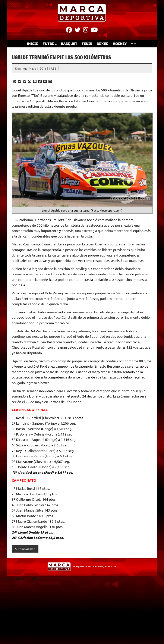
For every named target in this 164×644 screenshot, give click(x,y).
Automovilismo (25, 549)
